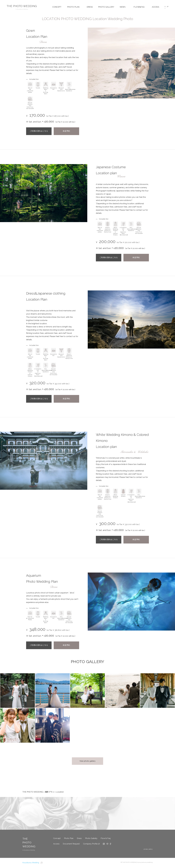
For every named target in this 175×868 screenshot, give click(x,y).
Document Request (71, 844)
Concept (57, 838)
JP (168, 7)
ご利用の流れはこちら (39, 131)
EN (165, 7)
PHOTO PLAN (73, 7)
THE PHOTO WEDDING (22, 7)
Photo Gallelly (91, 838)
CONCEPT (57, 7)
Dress (79, 838)
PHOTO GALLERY (106, 7)
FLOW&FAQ (139, 7)
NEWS (123, 7)
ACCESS (156, 7)
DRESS (90, 7)
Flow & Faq (106, 838)
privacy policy (148, 849)
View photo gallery (87, 761)
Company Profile (90, 844)
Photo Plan (69, 838)
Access (56, 844)
